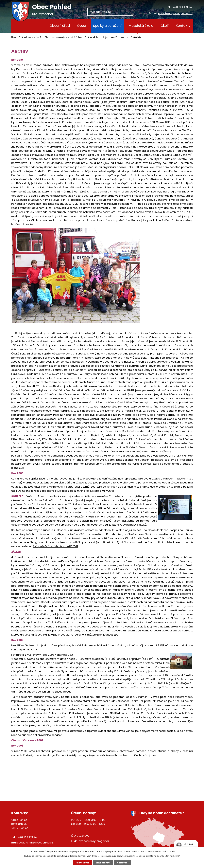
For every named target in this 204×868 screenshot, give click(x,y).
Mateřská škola (141, 26)
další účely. (170, 851)
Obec (81, 26)
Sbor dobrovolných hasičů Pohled (64, 37)
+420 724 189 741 (182, 7)
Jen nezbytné (103, 863)
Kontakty (183, 26)
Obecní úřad (60, 26)
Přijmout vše (82, 863)
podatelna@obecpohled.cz (175, 13)
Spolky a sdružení (107, 26)
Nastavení (123, 863)
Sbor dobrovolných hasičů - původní (108, 37)
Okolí (165, 26)
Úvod (38, 26)
